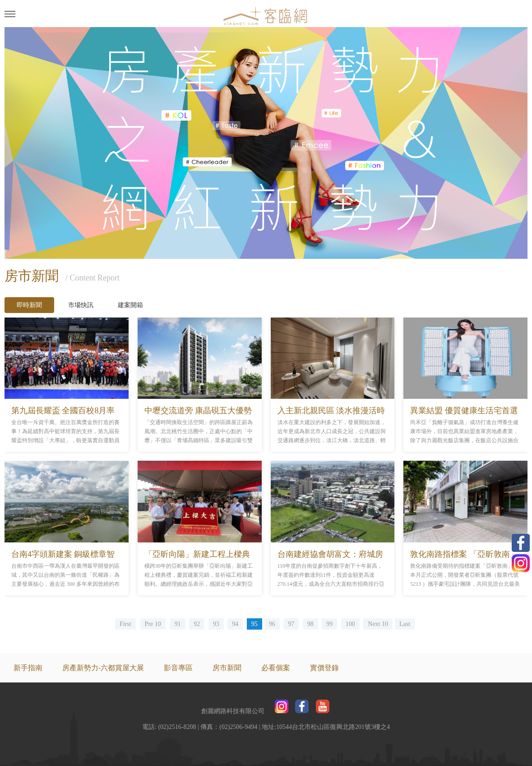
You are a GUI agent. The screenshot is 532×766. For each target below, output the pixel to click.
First (125, 624)
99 (329, 624)
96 (272, 624)
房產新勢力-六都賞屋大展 (103, 668)
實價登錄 (324, 668)
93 (216, 624)
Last (405, 624)
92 (197, 624)
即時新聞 (29, 305)
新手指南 (28, 668)
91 (178, 624)
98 (310, 624)
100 (350, 624)
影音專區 (178, 668)
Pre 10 (153, 624)
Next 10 (378, 624)
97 (291, 624)
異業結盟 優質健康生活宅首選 (464, 411)
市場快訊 (81, 305)
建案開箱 (130, 305)
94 (235, 624)
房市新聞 (227, 668)
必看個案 (276, 668)
